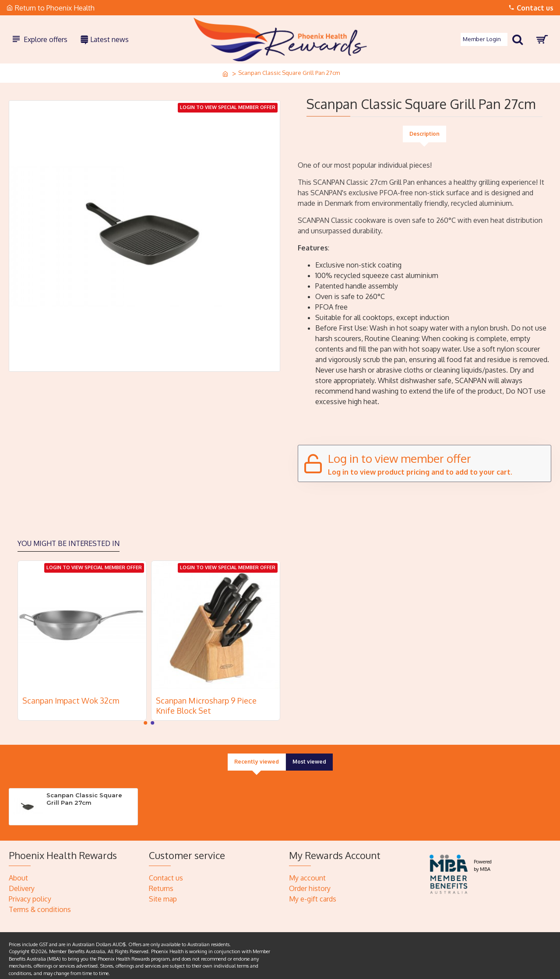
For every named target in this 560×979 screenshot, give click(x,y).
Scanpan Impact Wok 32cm (71, 695)
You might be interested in (69, 538)
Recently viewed (255, 757)
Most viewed (310, 757)
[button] (145, 718)
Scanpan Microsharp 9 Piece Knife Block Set (206, 700)
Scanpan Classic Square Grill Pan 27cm (84, 794)
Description (424, 134)
